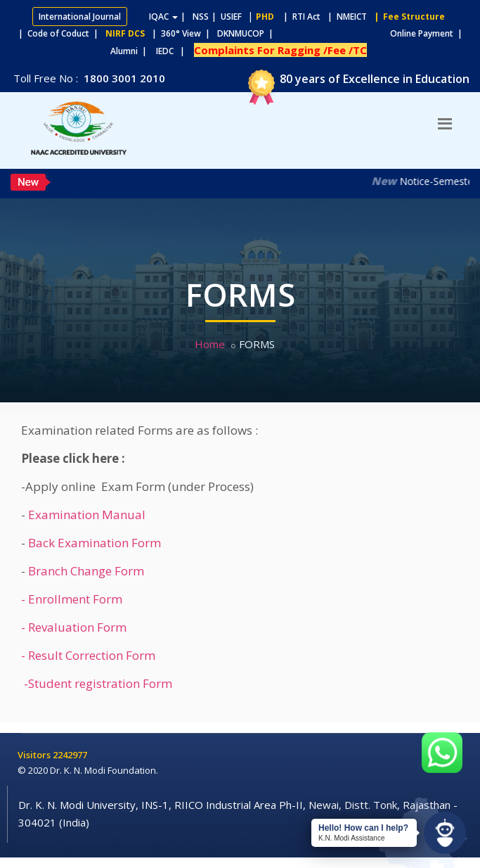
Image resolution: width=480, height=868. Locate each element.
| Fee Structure (407, 17)
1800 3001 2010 (123, 78)
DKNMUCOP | (247, 33)
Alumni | (132, 51)
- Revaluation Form (74, 627)
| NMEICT (345, 17)
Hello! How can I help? (363, 828)
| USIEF (227, 17)
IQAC (163, 17)
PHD (265, 17)
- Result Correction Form (88, 655)
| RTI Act (299, 17)
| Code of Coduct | (58, 33)
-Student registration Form (97, 683)
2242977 (70, 755)
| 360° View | (181, 33)
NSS (201, 17)
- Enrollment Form (72, 599)
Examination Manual (87, 515)
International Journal (80, 17)
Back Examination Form (95, 543)
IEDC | (174, 51)
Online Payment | (371, 33)
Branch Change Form (86, 571)
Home (210, 344)
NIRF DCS (125, 33)
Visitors (35, 755)
